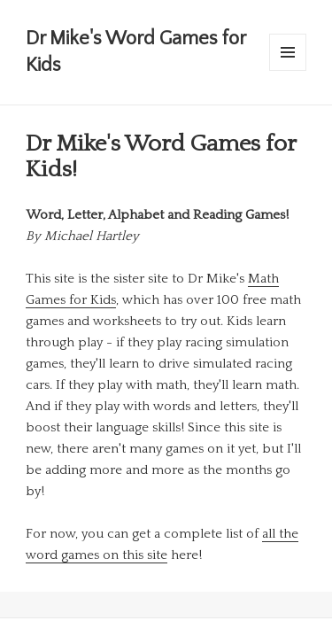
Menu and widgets (288, 70)
